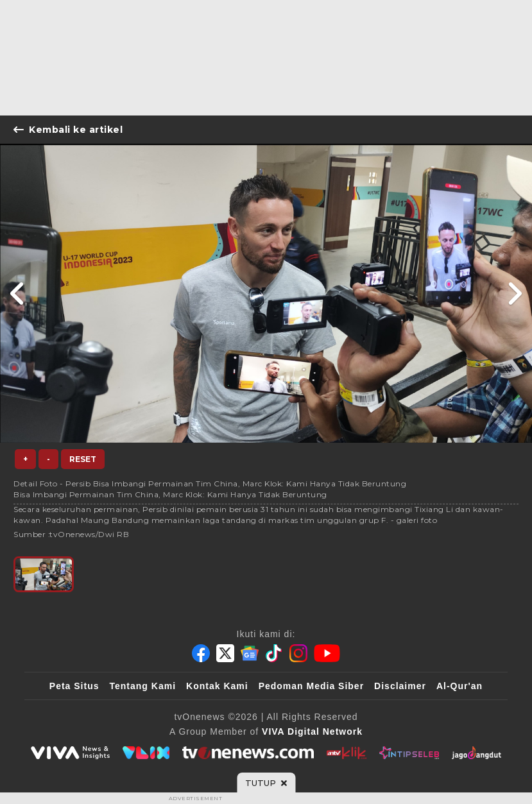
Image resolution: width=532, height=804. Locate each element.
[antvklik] (346, 753)
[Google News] (250, 653)
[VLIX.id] (146, 753)
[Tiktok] (274, 653)
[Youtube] (327, 653)
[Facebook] (201, 653)
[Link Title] (18, 293)
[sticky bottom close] (266, 783)
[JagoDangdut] (476, 753)
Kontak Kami (217, 686)
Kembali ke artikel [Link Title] (68, 130)
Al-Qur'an (459, 686)
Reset (83, 459)
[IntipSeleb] (409, 753)
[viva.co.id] (70, 753)
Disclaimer (400, 686)
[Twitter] (225, 653)
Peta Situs (74, 686)
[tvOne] (248, 753)
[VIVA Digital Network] (312, 731)
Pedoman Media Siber (311, 686)
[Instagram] (298, 653)
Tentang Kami (143, 686)
